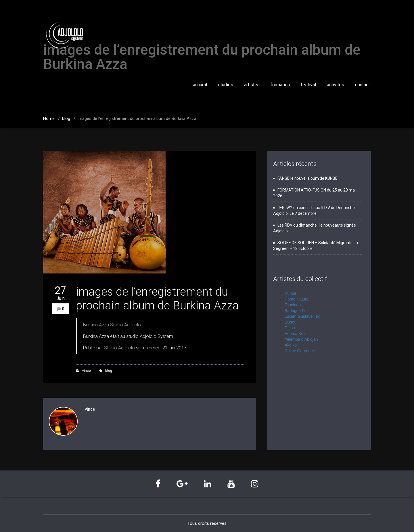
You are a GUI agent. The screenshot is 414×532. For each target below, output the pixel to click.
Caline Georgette (300, 351)
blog (66, 118)
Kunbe (290, 293)
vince (83, 371)
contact (362, 85)
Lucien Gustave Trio (303, 316)
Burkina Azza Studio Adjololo (112, 325)
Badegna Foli (297, 311)
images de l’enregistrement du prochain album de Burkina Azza (137, 118)
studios (226, 85)
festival (308, 85)
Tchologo (293, 305)
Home (49, 118)
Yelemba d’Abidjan (301, 339)
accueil (200, 85)
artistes (252, 85)
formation (280, 85)
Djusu (290, 328)
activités (336, 85)
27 (60, 293)
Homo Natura (297, 299)
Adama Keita (296, 334)
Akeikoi (291, 345)
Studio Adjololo (119, 348)
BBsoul (291, 322)
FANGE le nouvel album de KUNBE (307, 178)
